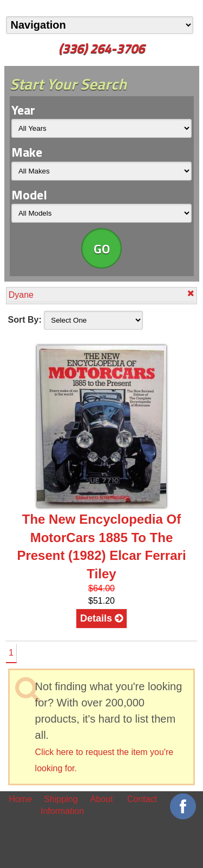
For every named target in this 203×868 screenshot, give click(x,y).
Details (101, 618)
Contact (142, 799)
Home (20, 799)
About (102, 799)
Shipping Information (61, 805)
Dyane (102, 294)
